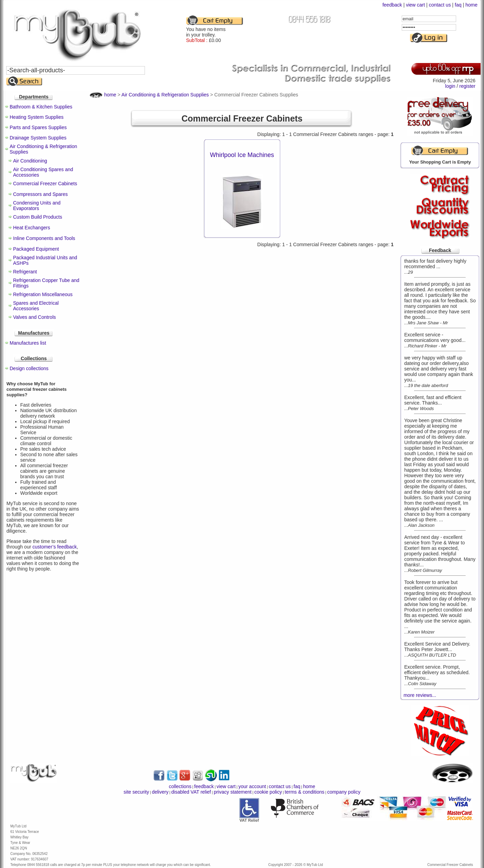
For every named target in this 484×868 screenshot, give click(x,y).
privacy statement (233, 792)
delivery (160, 792)
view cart (415, 5)
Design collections (29, 368)
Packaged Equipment (36, 249)
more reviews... (420, 695)
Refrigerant (25, 272)
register (467, 86)
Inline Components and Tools (44, 238)
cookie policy (268, 792)
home (471, 5)
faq (458, 5)
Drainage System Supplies (38, 138)
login (450, 86)
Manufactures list (28, 343)
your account (252, 786)
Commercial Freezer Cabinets (45, 184)
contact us (440, 5)
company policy (344, 792)
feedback (392, 5)
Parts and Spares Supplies (38, 127)
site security (136, 792)
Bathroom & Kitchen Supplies (41, 107)
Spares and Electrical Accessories (36, 306)
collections (180, 786)
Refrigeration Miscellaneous (43, 294)
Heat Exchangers (31, 228)
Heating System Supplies (36, 117)
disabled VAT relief (191, 792)
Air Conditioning (30, 161)
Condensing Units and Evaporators (37, 206)
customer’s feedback (55, 547)
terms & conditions (304, 792)
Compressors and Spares (40, 194)
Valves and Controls (34, 317)
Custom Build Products (38, 217)
